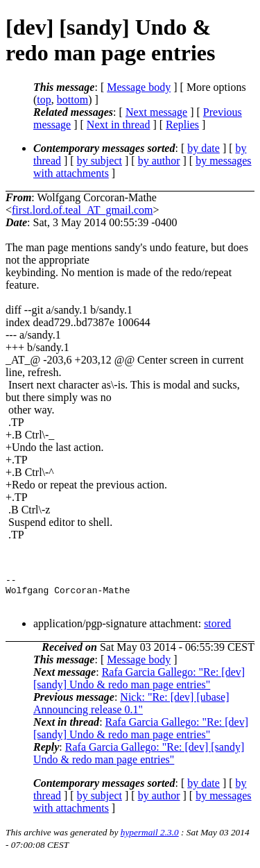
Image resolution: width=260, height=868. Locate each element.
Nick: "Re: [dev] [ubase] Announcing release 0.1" (131, 709)
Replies (182, 125)
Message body (139, 87)
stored (217, 630)
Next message (156, 112)
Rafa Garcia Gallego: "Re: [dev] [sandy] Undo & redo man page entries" (139, 684)
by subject (99, 161)
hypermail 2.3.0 (150, 839)
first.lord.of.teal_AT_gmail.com (83, 210)
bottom (72, 100)
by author (159, 161)
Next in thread (119, 125)
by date (203, 148)
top (44, 100)
